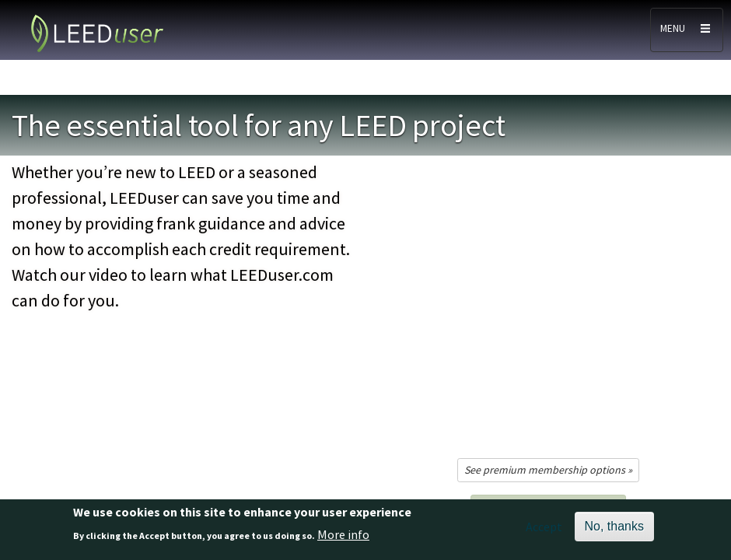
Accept (544, 527)
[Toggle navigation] (687, 30)
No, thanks (614, 526)
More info (343, 534)
